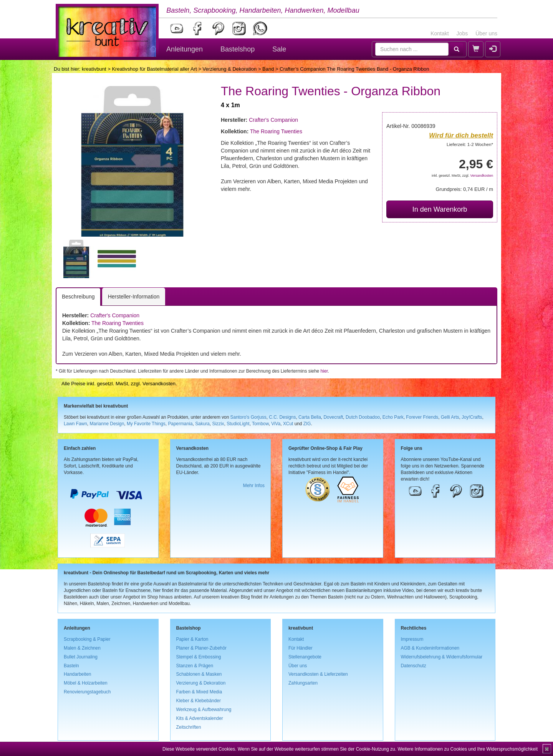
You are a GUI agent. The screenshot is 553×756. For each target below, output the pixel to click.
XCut (288, 424)
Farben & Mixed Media (199, 692)
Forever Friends (422, 417)
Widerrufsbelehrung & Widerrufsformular (442, 657)
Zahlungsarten (303, 683)
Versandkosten (482, 176)
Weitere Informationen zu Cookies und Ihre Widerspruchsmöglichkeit (468, 749)
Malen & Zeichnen (82, 648)
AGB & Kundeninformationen (430, 648)
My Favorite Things (146, 424)
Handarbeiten (77, 674)
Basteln (71, 666)
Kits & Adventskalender (200, 718)
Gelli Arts (450, 417)
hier (324, 371)
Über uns (486, 33)
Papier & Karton (192, 639)
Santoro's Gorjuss (248, 417)
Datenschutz (414, 666)
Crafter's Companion (273, 120)
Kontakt (440, 33)
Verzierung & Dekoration (229, 69)
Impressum (412, 639)
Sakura (202, 424)
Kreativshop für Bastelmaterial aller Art (154, 69)
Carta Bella (310, 417)
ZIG (307, 424)
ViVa (276, 424)
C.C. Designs (282, 417)
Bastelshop (238, 49)
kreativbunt (94, 69)
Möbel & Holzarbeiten (86, 683)
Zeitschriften (189, 727)
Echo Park (393, 417)
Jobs (462, 33)
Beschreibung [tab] (78, 297)
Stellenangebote (305, 657)
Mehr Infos (254, 486)
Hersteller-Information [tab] (134, 297)
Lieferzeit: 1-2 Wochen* (470, 144)
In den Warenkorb (440, 209)
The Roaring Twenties (276, 131)
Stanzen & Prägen (195, 666)
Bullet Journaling (81, 657)
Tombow (260, 424)
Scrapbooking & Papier (87, 639)
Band (268, 69)
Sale (279, 49)
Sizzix (218, 424)
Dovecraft (333, 417)
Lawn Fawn (75, 424)
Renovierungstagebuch (87, 692)
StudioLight (238, 424)
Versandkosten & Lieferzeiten (318, 674)
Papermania (180, 424)
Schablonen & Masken (199, 674)
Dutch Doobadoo (363, 417)
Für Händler (301, 648)
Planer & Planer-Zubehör (202, 648)
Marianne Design (107, 424)
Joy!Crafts (472, 417)
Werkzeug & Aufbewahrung (204, 710)
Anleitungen (185, 49)
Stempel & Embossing (199, 657)
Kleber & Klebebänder (199, 701)
